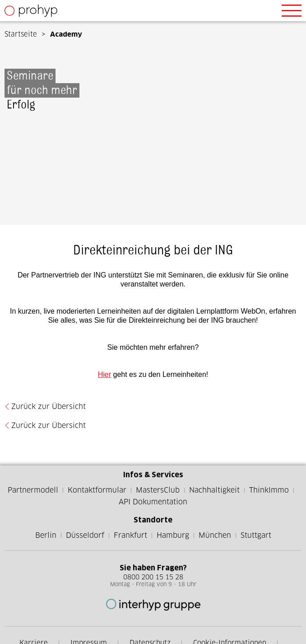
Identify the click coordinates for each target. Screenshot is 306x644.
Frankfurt (130, 535)
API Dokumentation (153, 502)
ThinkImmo (269, 490)
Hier (104, 374)
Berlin (46, 535)
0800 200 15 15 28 (153, 577)
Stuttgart (256, 535)
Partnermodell (33, 490)
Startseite (21, 34)
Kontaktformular (97, 490)
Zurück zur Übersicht (49, 407)
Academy (66, 34)
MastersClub (158, 490)
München (215, 535)
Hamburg (173, 535)
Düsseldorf (85, 535)
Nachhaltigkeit (214, 490)
